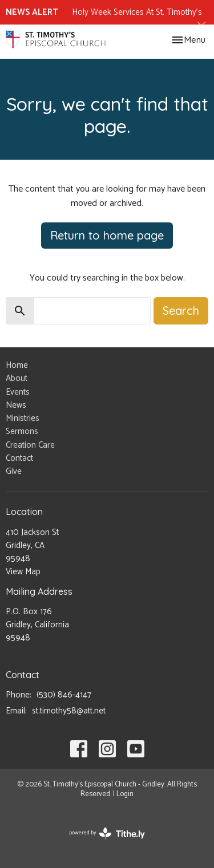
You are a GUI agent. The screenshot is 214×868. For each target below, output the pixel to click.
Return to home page (107, 235)
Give (14, 471)
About (17, 378)
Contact (19, 458)
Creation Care (30, 445)
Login (125, 794)
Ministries (23, 418)
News (16, 405)
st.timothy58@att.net (69, 711)
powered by (107, 833)
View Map (23, 572)
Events (18, 392)
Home (17, 365)
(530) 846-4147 (64, 695)
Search (181, 311)
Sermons (22, 431)
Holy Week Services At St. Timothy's (137, 12)
